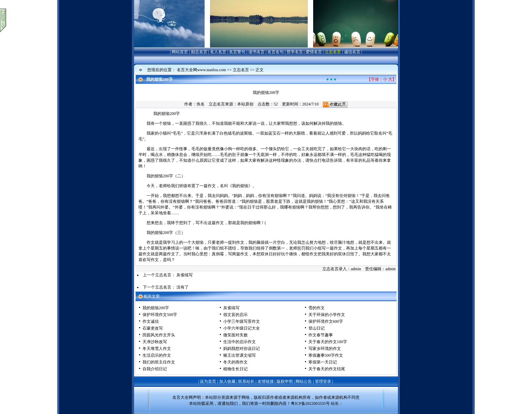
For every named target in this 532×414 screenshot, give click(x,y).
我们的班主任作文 (159, 362)
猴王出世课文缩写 (240, 355)
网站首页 (180, 52)
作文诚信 (151, 321)
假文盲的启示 (235, 315)
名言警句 (237, 52)
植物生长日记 (235, 369)
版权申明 (285, 381)
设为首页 (208, 381)
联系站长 (246, 381)
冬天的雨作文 (235, 362)
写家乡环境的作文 (325, 349)
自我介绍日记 (155, 369)
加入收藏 (227, 381)
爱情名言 (314, 52)
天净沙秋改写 (155, 342)
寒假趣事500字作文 (326, 355)
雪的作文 (317, 308)
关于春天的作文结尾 (327, 369)
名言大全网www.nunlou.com (201, 70)
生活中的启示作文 (240, 342)
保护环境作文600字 (326, 321)
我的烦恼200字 (156, 308)
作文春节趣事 (321, 335)
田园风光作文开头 (159, 335)
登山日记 (317, 328)
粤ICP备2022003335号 (310, 403)
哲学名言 (295, 52)
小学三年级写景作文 (242, 321)
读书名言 (256, 52)
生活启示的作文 (157, 355)
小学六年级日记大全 (242, 328)
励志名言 (199, 52)
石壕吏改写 (153, 328)
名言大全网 (183, 397)
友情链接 (266, 381)
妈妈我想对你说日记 (242, 349)
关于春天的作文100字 (328, 342)
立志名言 (333, 52)
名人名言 (218, 52)
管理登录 (323, 381)
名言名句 (275, 52)
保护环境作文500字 (160, 315)
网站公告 (304, 381)
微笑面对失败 (235, 335)
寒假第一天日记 (323, 362)
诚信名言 (352, 52)
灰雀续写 (185, 275)
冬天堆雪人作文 (157, 349)
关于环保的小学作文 (327, 315)
